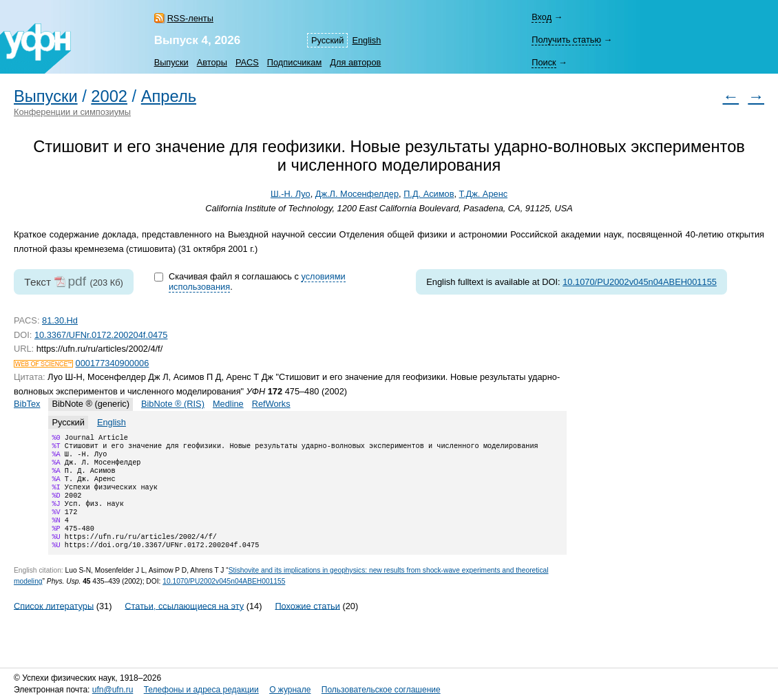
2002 (109, 96)
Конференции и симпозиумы (72, 112)
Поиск (544, 62)
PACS (247, 62)
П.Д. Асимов (429, 194)
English (366, 40)
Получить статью (566, 40)
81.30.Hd (60, 320)
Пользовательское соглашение (381, 690)
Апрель (169, 96)
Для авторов (355, 62)
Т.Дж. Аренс (484, 194)
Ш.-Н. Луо (291, 194)
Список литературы (54, 625)
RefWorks (271, 404)
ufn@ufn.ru (113, 690)
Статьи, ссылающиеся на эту (184, 625)
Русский (327, 40)
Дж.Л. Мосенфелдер (357, 194)
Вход (542, 17)
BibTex (27, 404)
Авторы (212, 62)
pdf (77, 281)
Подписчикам (294, 62)
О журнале (290, 690)
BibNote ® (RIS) (173, 404)
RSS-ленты (190, 18)
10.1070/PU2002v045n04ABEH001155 (640, 282)
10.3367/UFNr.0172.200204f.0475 (101, 335)
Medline (228, 404)
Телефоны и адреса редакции (201, 690)
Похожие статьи (307, 625)
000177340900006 (113, 363)
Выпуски (171, 62)
